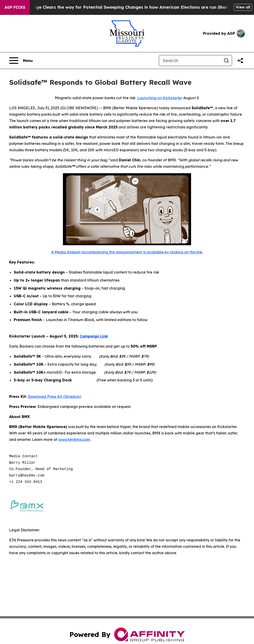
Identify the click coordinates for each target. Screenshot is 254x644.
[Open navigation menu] (21, 61)
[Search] (190, 61)
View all (243, 7)
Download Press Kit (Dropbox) (55, 397)
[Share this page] (240, 61)
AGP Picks (15, 7)
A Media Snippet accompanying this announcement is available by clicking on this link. (127, 252)
